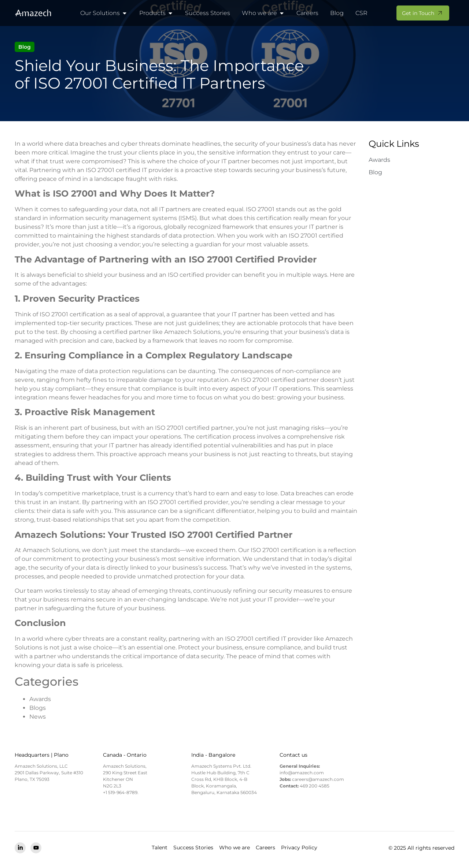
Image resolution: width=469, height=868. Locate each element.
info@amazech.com (302, 773)
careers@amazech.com (318, 779)
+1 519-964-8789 (120, 792)
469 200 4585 (315, 786)
